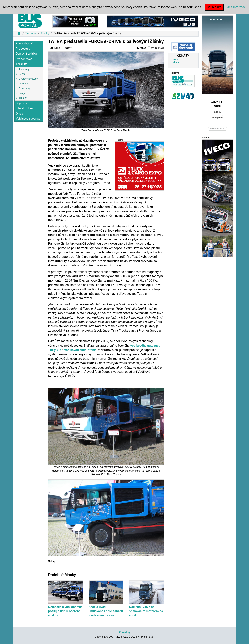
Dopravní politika (26, 54)
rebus (141, 48)
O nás (19, 114)
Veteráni (23, 84)
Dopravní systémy (29, 79)
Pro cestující (24, 49)
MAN (175, 60)
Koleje (22, 93)
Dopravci (21, 103)
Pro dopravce (24, 59)
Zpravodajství (24, 43)
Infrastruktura (24, 108)
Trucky (45, 33)
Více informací (236, 7)
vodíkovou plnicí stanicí (81, 350)
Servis (22, 74)
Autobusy (24, 69)
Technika (31, 33)
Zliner (176, 63)
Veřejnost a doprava (28, 119)
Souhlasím (214, 7)
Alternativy (25, 88)
